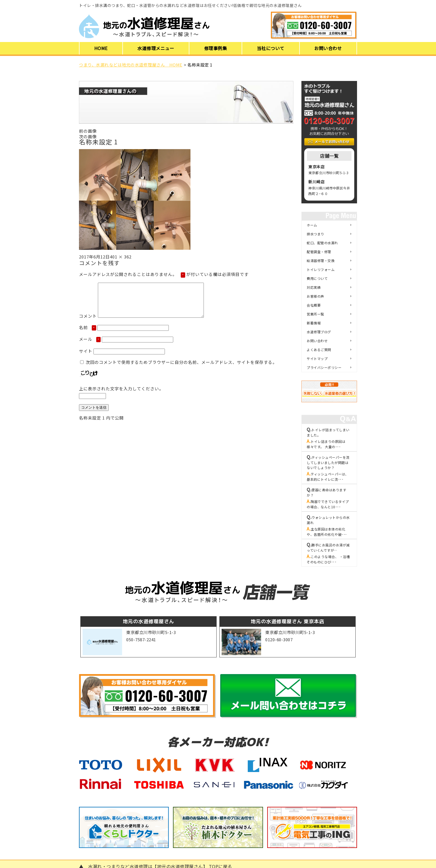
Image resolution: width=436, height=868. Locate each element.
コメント (88, 323)
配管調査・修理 (319, 252)
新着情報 (314, 323)
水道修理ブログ (319, 332)
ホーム (312, 225)
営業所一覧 (315, 314)
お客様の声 (315, 296)
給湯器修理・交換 (321, 261)
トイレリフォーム (321, 269)
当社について (271, 48)
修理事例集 (216, 48)
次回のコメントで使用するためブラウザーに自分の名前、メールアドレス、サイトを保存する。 (181, 369)
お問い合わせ (328, 48)
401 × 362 (121, 257)
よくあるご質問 (319, 350)
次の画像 (88, 136)
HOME (101, 48)
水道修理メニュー (156, 48)
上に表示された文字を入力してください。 (121, 395)
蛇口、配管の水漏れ (322, 243)
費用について (317, 278)
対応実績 (314, 287)
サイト (86, 358)
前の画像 (88, 131)
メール (90, 346)
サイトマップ (317, 358)
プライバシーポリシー (324, 367)
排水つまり (315, 234)
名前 (88, 334)
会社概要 (314, 305)
